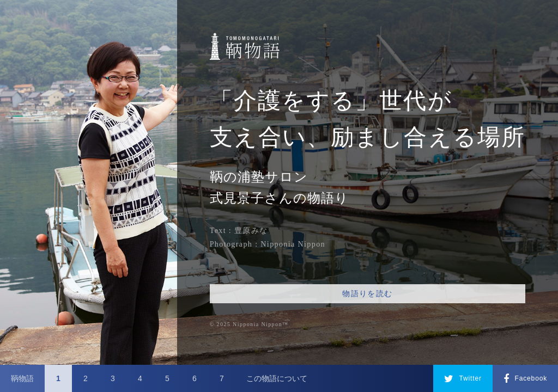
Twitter (463, 379)
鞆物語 (22, 378)
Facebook (525, 379)
